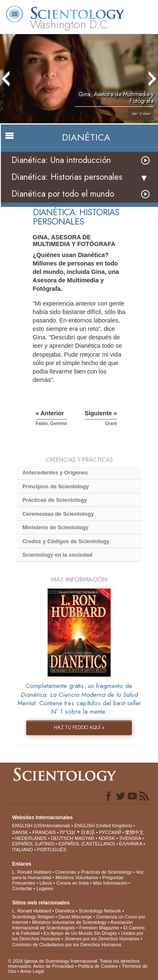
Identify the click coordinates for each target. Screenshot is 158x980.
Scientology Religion (33, 917)
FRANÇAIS (44, 832)
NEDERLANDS (31, 838)
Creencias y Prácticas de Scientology (94, 872)
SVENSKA (130, 838)
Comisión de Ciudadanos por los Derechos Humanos (67, 945)
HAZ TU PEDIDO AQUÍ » (79, 728)
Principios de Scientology (56, 486)
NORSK (107, 838)
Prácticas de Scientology (55, 500)
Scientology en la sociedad (57, 555)
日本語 (88, 832)
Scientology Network (100, 911)
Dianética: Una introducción (61, 160)
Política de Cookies (98, 966)
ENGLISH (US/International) (41, 826)
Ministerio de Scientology (55, 527)
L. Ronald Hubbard (32, 872)
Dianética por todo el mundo (63, 194)
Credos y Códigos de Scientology (66, 541)
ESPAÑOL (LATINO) (33, 844)
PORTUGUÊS (52, 850)
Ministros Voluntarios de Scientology (69, 922)
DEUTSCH (62, 838)
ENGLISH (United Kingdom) (103, 826)
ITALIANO (23, 850)
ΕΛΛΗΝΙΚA (131, 844)
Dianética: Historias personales (67, 177)
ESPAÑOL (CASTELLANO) (87, 844)
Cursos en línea (73, 883)
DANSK (20, 832)
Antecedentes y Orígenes (55, 472)
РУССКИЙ (110, 832)
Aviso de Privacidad (54, 966)
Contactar (22, 888)
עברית (68, 832)
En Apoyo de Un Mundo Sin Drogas (80, 933)
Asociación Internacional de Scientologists (73, 925)
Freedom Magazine (99, 928)
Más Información (110, 883)
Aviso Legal (32, 971)
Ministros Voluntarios (77, 877)
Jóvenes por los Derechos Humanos (102, 939)
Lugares (45, 888)
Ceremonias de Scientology (58, 514)
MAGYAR (84, 838)
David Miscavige (75, 917)
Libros (46, 883)
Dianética (65, 911)
